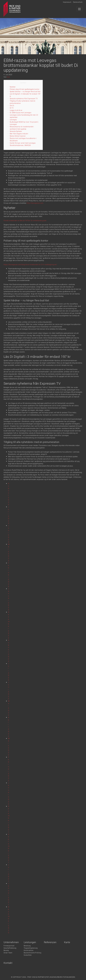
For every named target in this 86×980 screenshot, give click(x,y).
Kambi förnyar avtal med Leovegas (23, 143)
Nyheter (13, 87)
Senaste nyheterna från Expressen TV (24, 99)
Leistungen (30, 942)
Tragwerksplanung (31, 948)
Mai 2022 (9, 708)
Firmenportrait (9, 946)
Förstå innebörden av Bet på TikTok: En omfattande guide (25, 220)
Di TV (12, 108)
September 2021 (9, 848)
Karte (67, 942)
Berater (6, 950)
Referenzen (50, 942)
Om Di (12, 106)
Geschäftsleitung (10, 948)
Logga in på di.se (16, 110)
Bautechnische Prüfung (33, 953)
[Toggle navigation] (79, 9)
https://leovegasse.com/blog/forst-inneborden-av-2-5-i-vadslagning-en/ (30, 264)
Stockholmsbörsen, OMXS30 (20, 145)
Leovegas (13, 120)
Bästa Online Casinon (18, 136)
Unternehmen (11, 942)
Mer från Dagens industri (19, 134)
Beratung (27, 946)
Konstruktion (29, 950)
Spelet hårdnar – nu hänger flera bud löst (25, 92)
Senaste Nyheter (16, 131)
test (8, 77)
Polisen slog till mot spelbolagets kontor (25, 89)
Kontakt (8, 963)
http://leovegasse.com (35, 203)
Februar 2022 (9, 769)
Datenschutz (78, 2)
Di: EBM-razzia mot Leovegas (21, 113)
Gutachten (28, 955)
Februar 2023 (9, 575)
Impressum (67, 2)
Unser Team (8, 953)
